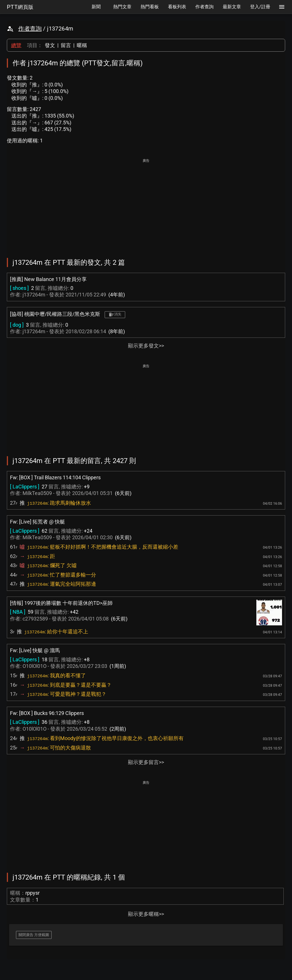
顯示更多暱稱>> (146, 914)
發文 (50, 45)
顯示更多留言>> (146, 762)
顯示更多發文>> (146, 346)
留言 (66, 45)
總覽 (16, 45)
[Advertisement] (146, 204)
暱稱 (82, 45)
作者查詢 (30, 29)
